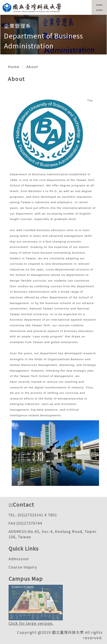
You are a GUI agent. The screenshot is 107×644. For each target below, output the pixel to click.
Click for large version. (31, 623)
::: (11, 504)
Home (14, 67)
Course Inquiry (23, 567)
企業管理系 (18, 26)
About (32, 67)
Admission (19, 559)
